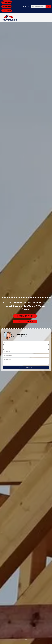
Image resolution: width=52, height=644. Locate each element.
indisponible (7, 2)
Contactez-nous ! (25, 322)
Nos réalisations (25, 316)
